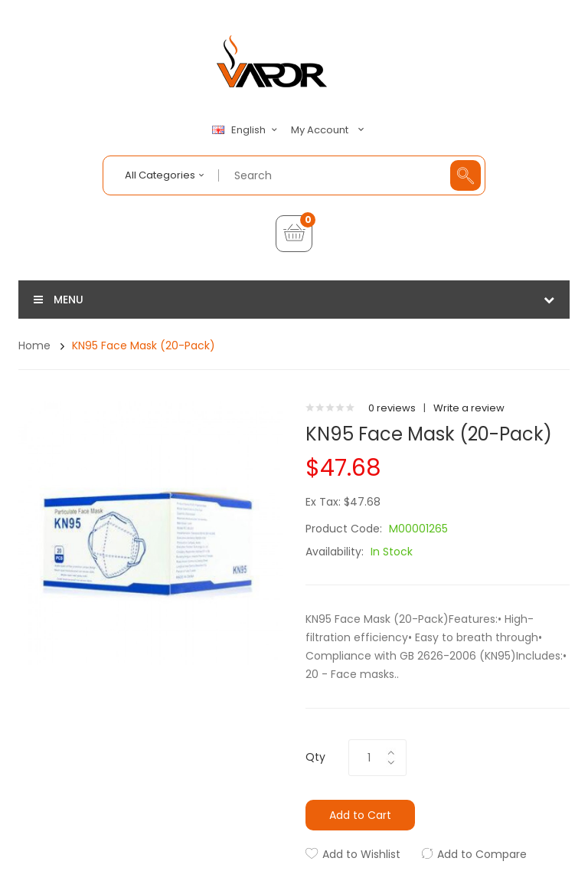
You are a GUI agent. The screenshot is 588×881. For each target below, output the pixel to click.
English (247, 130)
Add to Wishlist (361, 854)
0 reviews (392, 408)
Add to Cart (360, 815)
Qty (315, 757)
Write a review (469, 408)
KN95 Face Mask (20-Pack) (144, 346)
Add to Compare (482, 854)
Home (34, 346)
